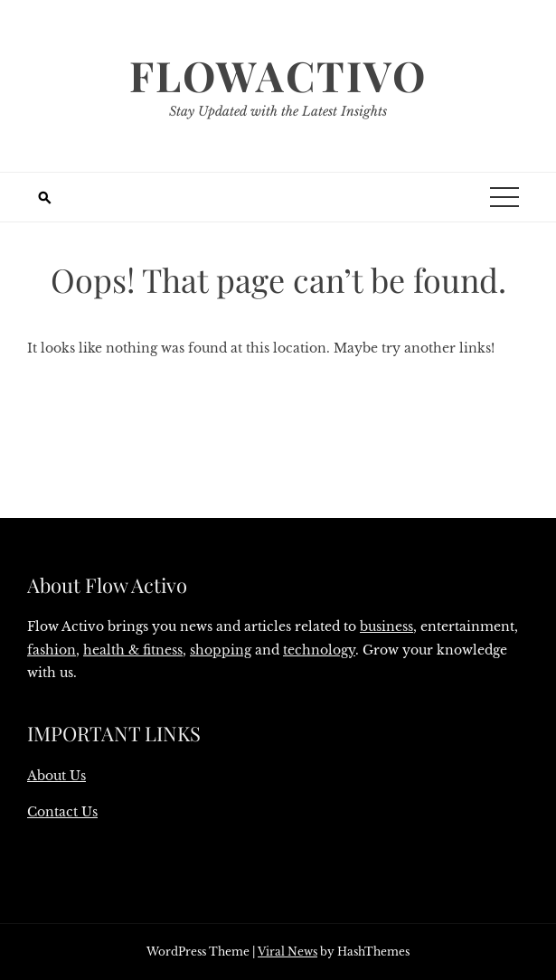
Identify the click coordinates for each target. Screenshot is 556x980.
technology (319, 650)
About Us (57, 776)
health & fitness (133, 650)
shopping (221, 650)
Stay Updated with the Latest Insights (278, 111)
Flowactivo (278, 75)
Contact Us (62, 812)
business (386, 627)
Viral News (287, 952)
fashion (52, 650)
